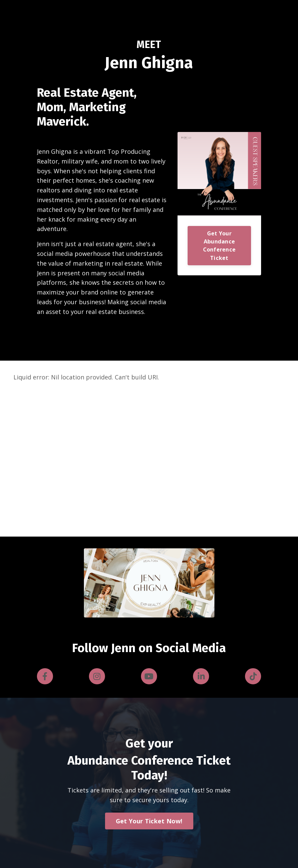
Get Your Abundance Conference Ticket (219, 246)
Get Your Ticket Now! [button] (149, 821)
